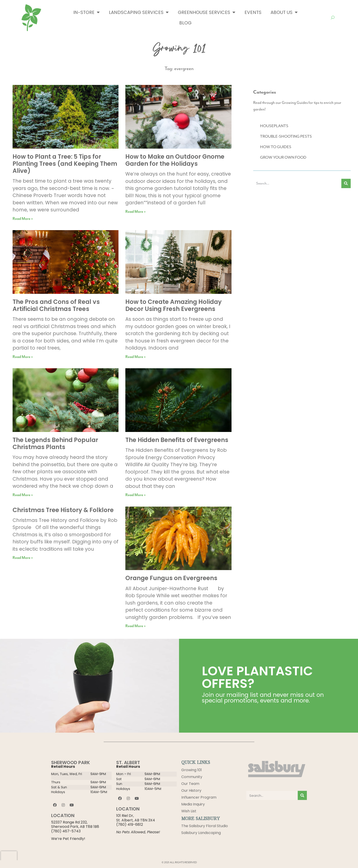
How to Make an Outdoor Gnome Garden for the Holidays (175, 160)
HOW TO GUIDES (276, 147)
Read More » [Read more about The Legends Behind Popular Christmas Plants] (23, 495)
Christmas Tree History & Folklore (63, 510)
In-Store (87, 12)
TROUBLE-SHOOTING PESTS (286, 136)
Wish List (189, 811)
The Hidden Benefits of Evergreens (177, 440)
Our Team (190, 784)
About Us (284, 12)
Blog (185, 23)
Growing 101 (192, 770)
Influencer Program (199, 797)
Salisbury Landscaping (201, 833)
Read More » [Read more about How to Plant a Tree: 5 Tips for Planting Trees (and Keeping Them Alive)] (23, 219)
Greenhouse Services (207, 12)
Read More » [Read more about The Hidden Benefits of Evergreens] (136, 495)
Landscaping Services (139, 12)
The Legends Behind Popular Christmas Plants (55, 443)
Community (192, 777)
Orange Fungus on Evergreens (171, 578)
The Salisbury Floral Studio (205, 826)
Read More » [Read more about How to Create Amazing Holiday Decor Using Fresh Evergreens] (136, 357)
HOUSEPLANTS (274, 126)
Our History (191, 790)
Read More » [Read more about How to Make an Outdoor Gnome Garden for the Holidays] (136, 212)
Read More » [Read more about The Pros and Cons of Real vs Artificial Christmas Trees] (23, 357)
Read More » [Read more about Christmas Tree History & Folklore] (23, 558)
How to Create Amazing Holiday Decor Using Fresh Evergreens (174, 305)
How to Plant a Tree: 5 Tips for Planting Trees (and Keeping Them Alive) (65, 164)
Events (253, 12)
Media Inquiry (193, 804)
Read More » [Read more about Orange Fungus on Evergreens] (136, 626)
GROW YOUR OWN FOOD (283, 157)
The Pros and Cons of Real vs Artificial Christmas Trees (56, 305)
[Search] (346, 183)
